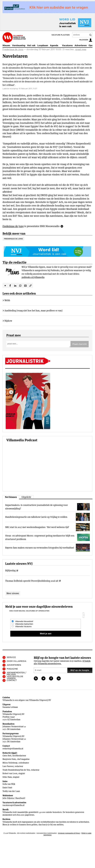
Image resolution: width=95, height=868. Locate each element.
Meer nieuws (13, 593)
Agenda (54, 45)
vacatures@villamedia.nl (14, 805)
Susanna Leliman (10, 707)
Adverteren (81, 45)
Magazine (12, 669)
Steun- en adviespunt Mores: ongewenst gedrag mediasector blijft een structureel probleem (40, 537)
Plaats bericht (80, 344)
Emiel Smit (7, 788)
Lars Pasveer (8, 766)
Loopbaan (43, 45)
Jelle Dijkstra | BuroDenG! (14, 798)
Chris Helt (7, 756)
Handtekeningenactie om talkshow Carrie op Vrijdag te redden (36, 517)
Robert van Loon (10, 773)
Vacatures (67, 45)
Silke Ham (7, 777)
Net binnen (11, 497)
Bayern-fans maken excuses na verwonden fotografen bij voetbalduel (40, 548)
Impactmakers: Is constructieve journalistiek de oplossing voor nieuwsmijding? (37, 507)
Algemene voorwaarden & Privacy (69, 833)
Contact (12, 680)
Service (11, 657)
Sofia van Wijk (9, 784)
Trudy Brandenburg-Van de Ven (16, 770)
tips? (14, 753)
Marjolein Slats (9, 759)
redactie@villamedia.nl (13, 749)
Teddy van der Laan (11, 791)
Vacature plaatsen (61, 35)
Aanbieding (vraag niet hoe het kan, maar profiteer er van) (33, 311)
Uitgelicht (26, 497)
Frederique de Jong (13, 49)
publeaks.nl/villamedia (33, 277)
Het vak (31, 45)
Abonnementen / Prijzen (17, 674)
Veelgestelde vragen (15, 677)
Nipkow (8, 321)
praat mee (81, 49)
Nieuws (6, 45)
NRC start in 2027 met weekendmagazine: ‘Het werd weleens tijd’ (37, 527)
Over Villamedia (17, 661)
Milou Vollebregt (10, 763)
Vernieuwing (19, 45)
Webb (7, 300)
